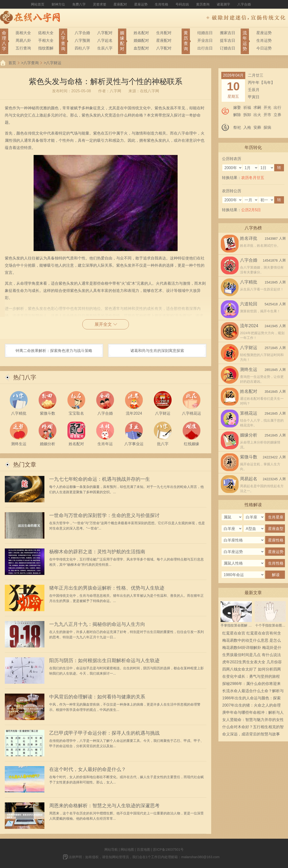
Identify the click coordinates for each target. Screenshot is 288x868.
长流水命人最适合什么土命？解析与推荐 (253, 692)
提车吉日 (228, 40)
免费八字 (79, 4)
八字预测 (82, 40)
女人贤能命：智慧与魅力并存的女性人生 (253, 720)
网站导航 (111, 850)
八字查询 (31, 63)
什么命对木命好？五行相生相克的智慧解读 (253, 728)
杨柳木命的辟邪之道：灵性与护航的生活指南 (97, 552)
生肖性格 (162, 4)
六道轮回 (249, 304)
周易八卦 (23, 40)
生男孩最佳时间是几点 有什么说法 (252, 655)
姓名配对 (141, 33)
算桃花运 (249, 413)
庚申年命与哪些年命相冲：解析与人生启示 (253, 713)
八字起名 (105, 40)
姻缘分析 (249, 435)
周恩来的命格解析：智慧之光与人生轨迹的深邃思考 (104, 806)
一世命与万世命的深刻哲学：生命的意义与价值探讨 (104, 515)
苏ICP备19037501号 (168, 850)
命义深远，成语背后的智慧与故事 (251, 734)
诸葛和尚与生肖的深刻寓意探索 (157, 351)
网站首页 (38, 4)
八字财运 (54, 63)
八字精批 (249, 282)
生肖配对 (164, 33)
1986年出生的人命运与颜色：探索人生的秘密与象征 (252, 699)
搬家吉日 (228, 33)
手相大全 (46, 40)
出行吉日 (205, 48)
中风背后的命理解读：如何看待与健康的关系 (97, 697)
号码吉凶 (182, 4)
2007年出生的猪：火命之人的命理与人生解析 (252, 706)
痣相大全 (46, 33)
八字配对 (105, 33)
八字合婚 (244, 4)
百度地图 (144, 850)
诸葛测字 (223, 4)
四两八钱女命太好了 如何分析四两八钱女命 (252, 670)
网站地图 (127, 850)
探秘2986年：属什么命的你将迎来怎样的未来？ (252, 684)
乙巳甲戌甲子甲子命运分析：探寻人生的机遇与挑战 (104, 733)
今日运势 (264, 48)
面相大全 (23, 33)
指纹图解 (46, 48)
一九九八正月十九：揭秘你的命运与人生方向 (97, 624)
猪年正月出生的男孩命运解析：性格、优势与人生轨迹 (107, 588)
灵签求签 (100, 4)
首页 (12, 63)
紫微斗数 (249, 457)
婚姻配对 (141, 40)
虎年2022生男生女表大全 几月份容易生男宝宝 (252, 663)
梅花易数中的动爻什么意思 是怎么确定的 (252, 641)
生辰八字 (105, 48)
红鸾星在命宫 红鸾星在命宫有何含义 (252, 634)
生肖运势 (264, 40)
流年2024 (249, 326)
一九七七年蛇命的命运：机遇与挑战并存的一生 (100, 479)
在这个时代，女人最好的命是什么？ (88, 769)
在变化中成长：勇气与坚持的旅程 (251, 676)
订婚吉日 (228, 48)
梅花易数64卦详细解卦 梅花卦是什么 (252, 648)
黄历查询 (203, 4)
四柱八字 (82, 48)
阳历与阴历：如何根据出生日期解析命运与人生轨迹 (104, 660)
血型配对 (141, 48)
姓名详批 (249, 238)
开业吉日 (205, 40)
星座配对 (120, 4)
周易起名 (249, 479)
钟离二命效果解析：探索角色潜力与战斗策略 (54, 351)
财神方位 (58, 4)
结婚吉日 (205, 33)
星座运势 (141, 4)
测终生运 (249, 369)
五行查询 (23, 48)
